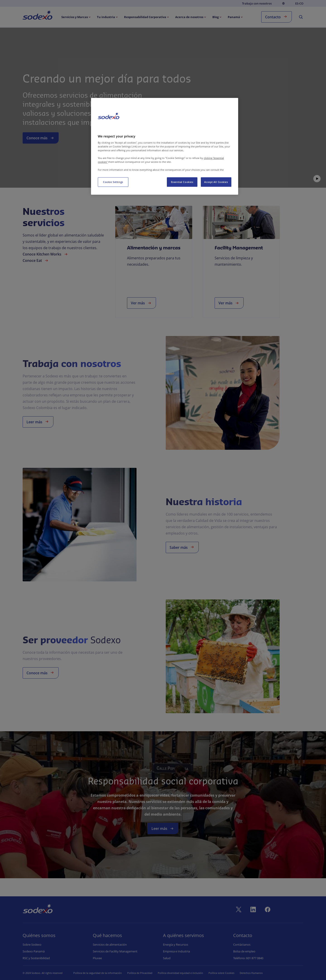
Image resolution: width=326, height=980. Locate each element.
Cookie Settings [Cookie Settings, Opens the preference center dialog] (113, 182)
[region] (165, 146)
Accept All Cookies (216, 182)
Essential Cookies (182, 182)
